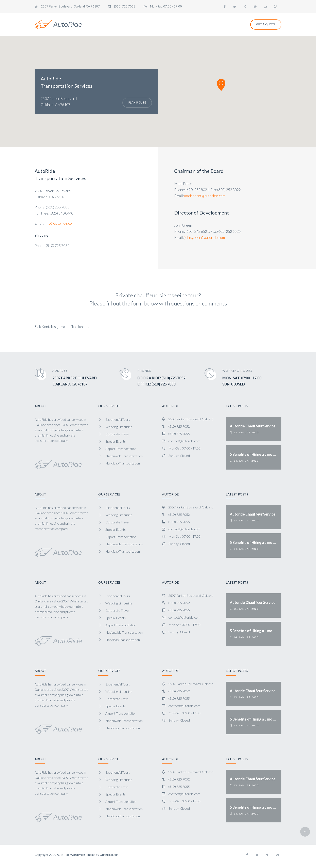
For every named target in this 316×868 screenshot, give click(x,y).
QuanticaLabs (109, 855)
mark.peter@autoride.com (205, 196)
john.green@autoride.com (205, 237)
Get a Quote (266, 24)
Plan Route (137, 102)
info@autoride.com (60, 223)
